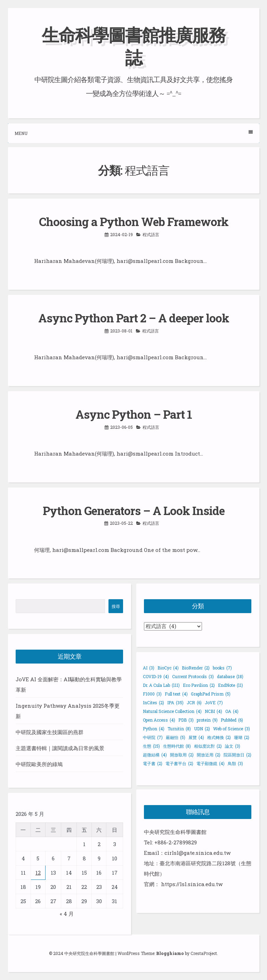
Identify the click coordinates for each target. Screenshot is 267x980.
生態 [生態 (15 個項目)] (151, 746)
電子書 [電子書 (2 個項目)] (153, 763)
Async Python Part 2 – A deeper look (134, 318)
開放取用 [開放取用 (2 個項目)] (182, 755)
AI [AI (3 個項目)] (149, 668)
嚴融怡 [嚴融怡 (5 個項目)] (176, 737)
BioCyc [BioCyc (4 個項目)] (168, 668)
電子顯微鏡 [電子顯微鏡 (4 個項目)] (211, 763)
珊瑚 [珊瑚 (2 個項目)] (242, 737)
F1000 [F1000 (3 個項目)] (152, 694)
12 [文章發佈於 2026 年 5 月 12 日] (38, 873)
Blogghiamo (170, 953)
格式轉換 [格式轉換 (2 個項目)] (219, 737)
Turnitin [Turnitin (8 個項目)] (179, 729)
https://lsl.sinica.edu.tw (192, 884)
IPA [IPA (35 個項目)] (175, 702)
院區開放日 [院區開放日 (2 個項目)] (237, 755)
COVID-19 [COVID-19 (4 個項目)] (156, 676)
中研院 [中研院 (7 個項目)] (153, 737)
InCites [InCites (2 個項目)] (153, 702)
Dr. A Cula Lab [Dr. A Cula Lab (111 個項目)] (161, 685)
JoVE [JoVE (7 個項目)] (214, 702)
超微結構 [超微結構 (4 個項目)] (155, 755)
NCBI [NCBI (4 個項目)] (213, 711)
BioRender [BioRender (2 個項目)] (196, 668)
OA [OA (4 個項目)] (232, 711)
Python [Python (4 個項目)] (154, 729)
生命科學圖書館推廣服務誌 (133, 46)
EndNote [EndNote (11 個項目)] (230, 685)
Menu (134, 133)
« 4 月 (67, 914)
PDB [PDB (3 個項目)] (186, 720)
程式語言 (151, 234)
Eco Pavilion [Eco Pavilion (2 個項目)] (199, 685)
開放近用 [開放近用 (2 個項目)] (209, 755)
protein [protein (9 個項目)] (207, 720)
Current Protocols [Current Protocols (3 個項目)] (193, 676)
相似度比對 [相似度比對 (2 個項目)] (208, 746)
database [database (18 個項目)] (230, 676)
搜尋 (116, 606)
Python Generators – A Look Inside (134, 511)
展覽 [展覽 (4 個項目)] (196, 737)
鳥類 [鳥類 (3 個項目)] (235, 763)
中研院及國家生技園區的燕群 (50, 732)
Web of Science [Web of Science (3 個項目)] (232, 729)
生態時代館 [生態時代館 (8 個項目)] (177, 746)
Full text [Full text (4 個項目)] (176, 694)
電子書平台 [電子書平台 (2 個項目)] (179, 763)
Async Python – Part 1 (134, 414)
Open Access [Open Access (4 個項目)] (159, 720)
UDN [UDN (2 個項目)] (202, 729)
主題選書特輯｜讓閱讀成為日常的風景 (60, 748)
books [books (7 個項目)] (222, 668)
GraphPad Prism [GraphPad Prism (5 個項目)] (211, 694)
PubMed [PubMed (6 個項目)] (232, 720)
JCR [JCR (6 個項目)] (194, 702)
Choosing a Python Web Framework (134, 222)
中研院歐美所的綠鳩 (39, 764)
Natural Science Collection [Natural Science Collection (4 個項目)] (172, 711)
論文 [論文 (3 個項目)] (233, 746)
